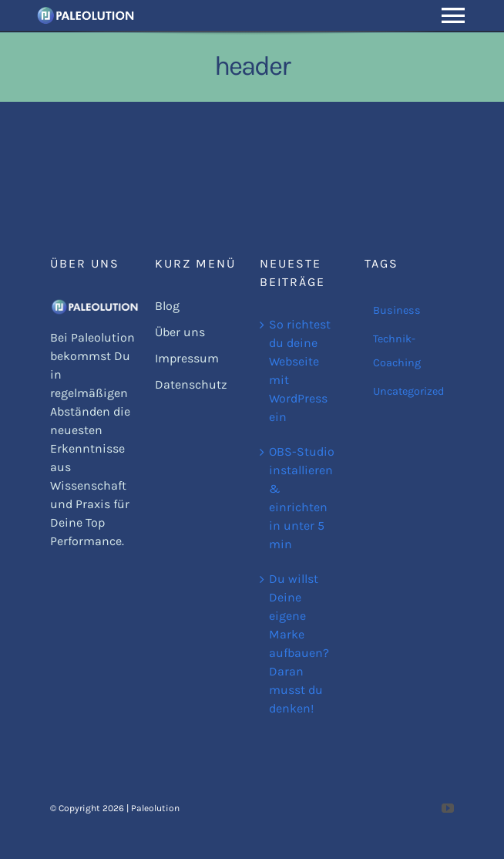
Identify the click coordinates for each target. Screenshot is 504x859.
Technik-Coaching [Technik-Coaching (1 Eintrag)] (397, 351)
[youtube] (448, 808)
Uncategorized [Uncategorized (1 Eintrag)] (409, 391)
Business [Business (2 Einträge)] (397, 310)
